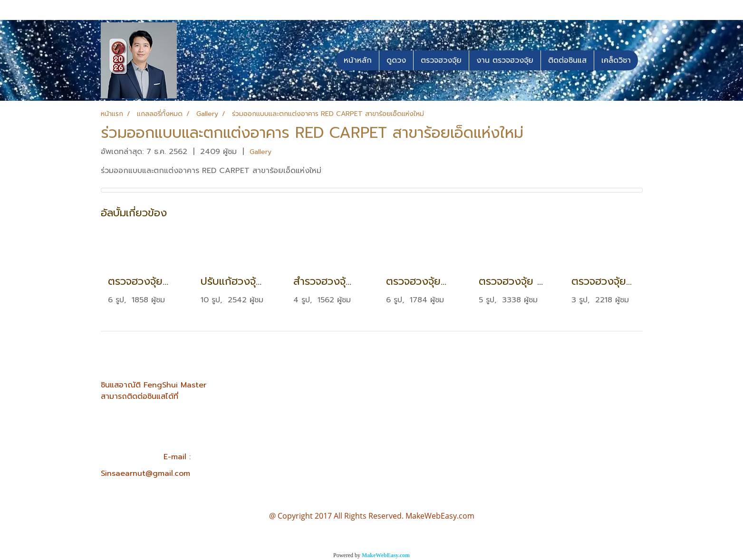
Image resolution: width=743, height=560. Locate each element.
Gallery (261, 152)
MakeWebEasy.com (386, 555)
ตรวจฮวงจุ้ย (441, 60)
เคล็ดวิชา (616, 60)
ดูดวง (396, 60)
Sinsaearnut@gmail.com (145, 473)
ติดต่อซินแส (567, 60)
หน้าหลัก (358, 60)
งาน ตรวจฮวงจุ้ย (505, 60)
